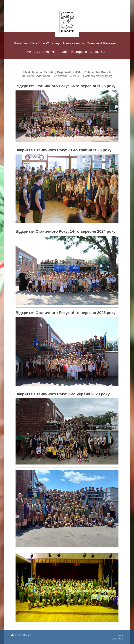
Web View (117, 639)
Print (16, 635)
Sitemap (26, 635)
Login (120, 635)
